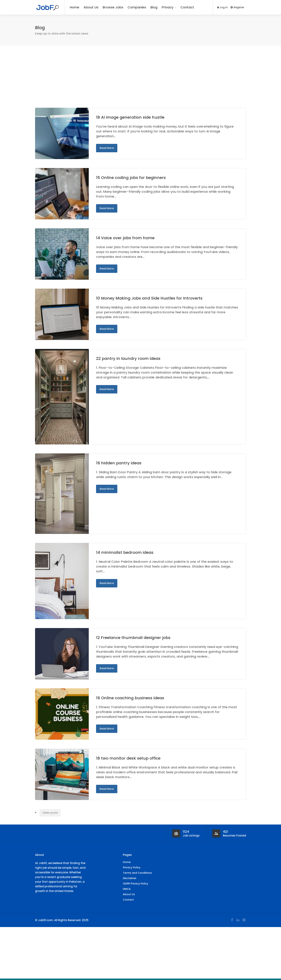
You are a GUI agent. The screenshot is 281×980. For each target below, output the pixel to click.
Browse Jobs (113, 7)
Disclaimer (130, 878)
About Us (91, 7)
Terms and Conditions (137, 873)
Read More (107, 148)
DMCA (127, 889)
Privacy (168, 7)
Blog (154, 7)
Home (74, 7)
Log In (223, 7)
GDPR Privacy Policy (135, 884)
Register (237, 7)
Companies (137, 7)
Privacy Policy (132, 867)
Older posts (50, 813)
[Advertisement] (141, 81)
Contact (187, 7)
